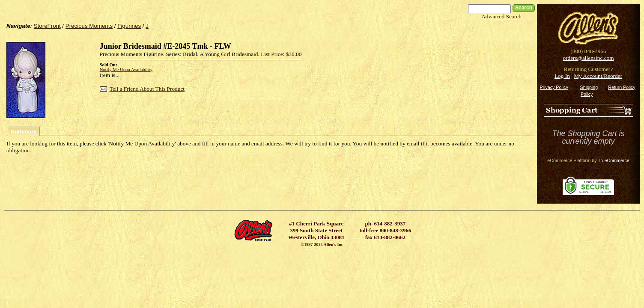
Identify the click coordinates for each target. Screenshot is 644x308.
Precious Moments (89, 26)
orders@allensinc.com (588, 58)
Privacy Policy (554, 87)
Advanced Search (501, 16)
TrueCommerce (614, 160)
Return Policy (622, 87)
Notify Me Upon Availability (126, 70)
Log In (562, 76)
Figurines (129, 26)
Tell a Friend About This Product (147, 89)
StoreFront (47, 26)
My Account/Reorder (598, 76)
